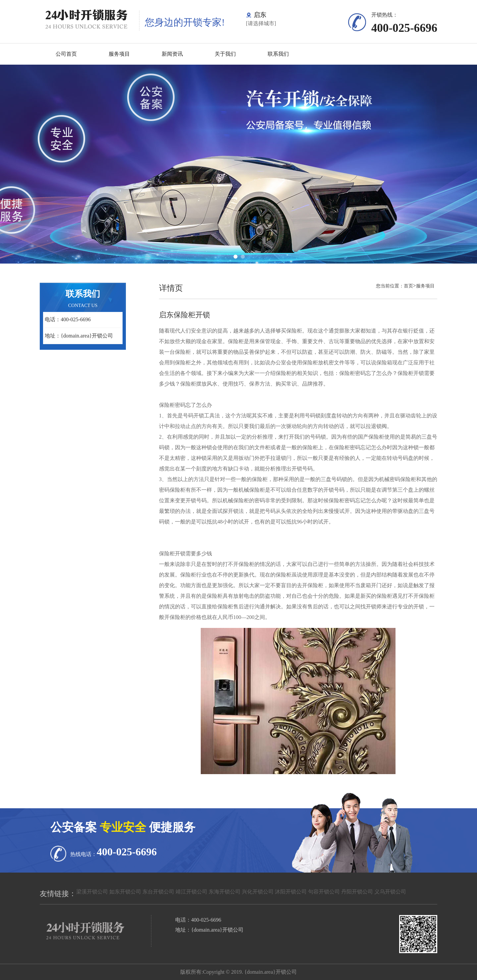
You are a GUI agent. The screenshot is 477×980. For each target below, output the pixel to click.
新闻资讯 (172, 54)
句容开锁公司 (324, 892)
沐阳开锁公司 (291, 892)
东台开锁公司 (158, 892)
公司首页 (66, 54)
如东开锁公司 (125, 892)
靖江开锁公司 (191, 892)
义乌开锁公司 (390, 892)
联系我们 (278, 54)
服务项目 (119, 54)
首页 (408, 286)
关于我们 (225, 54)
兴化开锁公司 (258, 892)
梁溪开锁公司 (92, 892)
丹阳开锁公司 (357, 892)
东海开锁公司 (225, 892)
